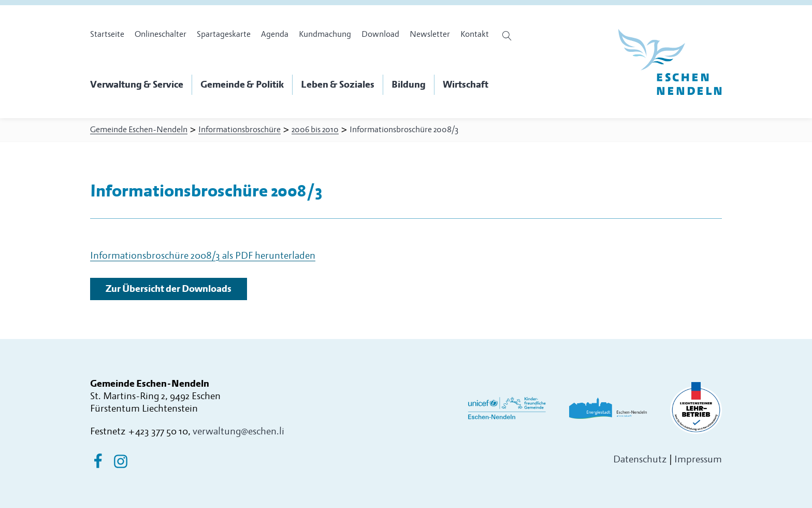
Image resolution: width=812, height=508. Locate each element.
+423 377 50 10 (158, 432)
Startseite (107, 34)
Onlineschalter (161, 34)
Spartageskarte (224, 34)
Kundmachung (325, 34)
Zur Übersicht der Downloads (169, 289)
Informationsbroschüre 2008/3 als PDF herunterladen (203, 256)
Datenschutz (640, 460)
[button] (141, 85)
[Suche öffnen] (508, 36)
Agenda (275, 34)
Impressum (698, 460)
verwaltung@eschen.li (238, 432)
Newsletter (430, 34)
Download (380, 34)
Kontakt (475, 34)
